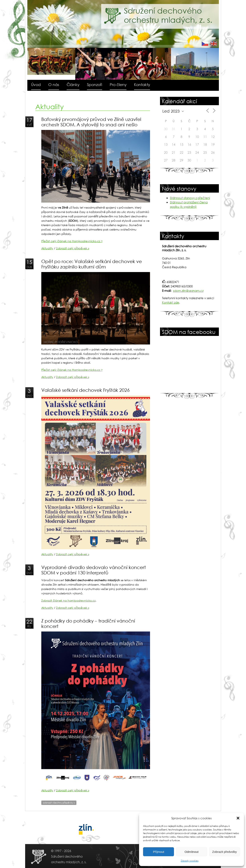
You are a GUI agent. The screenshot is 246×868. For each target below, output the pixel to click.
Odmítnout (192, 852)
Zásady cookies (190, 861)
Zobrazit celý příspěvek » (73, 248)
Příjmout (159, 852)
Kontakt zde (171, 302)
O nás (54, 85)
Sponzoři (95, 85)
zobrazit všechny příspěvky (59, 803)
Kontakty (142, 85)
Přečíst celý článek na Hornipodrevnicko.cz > (72, 241)
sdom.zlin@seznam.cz (188, 291)
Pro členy (118, 85)
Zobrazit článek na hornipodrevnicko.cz (68, 600)
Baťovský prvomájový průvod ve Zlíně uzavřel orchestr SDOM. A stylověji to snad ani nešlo (91, 122)
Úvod (36, 85)
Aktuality (47, 248)
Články (73, 85)
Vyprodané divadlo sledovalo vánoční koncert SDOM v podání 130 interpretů (94, 570)
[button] (238, 818)
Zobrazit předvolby (225, 852)
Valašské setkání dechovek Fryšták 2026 (85, 390)
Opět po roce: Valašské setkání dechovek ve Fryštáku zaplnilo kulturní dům (92, 264)
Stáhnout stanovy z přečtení (190, 198)
